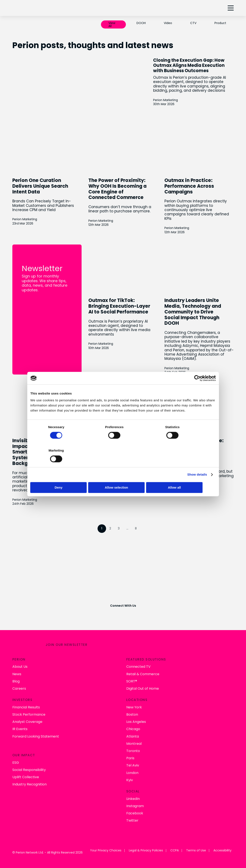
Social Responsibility (29, 769)
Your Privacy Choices (106, 849)
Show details (197, 463)
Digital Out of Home (143, 687)
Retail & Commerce (143, 673)
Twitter (132, 819)
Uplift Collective (26, 776)
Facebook (135, 812)
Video (168, 23)
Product (220, 23)
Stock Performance (29, 713)
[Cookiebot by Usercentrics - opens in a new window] (197, 390)
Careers (19, 687)
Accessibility (222, 849)
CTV (193, 23)
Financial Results (26, 706)
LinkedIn (133, 797)
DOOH (141, 23)
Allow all (185, 476)
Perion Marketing (176, 109)
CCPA (175, 849)
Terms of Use (196, 849)
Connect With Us (123, 605)
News (17, 673)
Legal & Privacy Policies (146, 849)
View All (112, 24)
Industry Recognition (29, 783)
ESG (16, 761)
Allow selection (123, 476)
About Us (20, 666)
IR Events (20, 728)
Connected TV (138, 666)
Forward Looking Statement (36, 735)
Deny (61, 476)
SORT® (132, 680)
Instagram (135, 805)
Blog (16, 680)
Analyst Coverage (27, 720)
